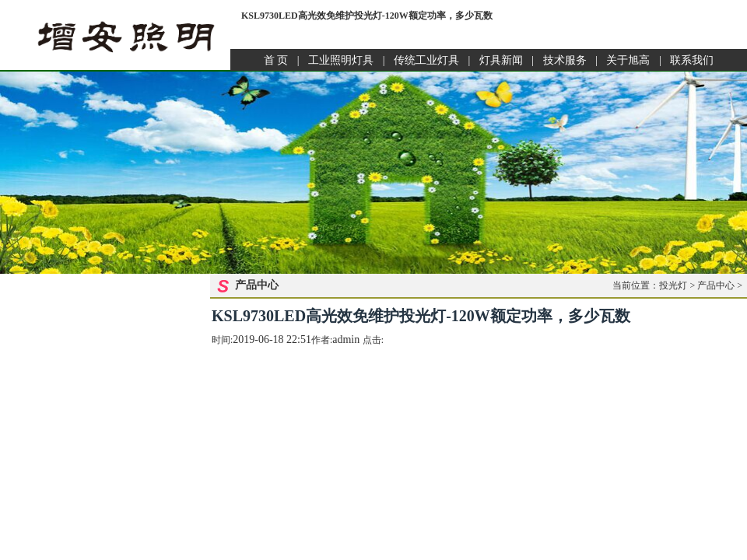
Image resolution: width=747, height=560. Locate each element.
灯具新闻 (501, 60)
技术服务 (565, 60)
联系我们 (692, 60)
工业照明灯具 (341, 60)
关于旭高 (628, 60)
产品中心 (716, 285)
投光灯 (673, 285)
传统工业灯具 (426, 60)
